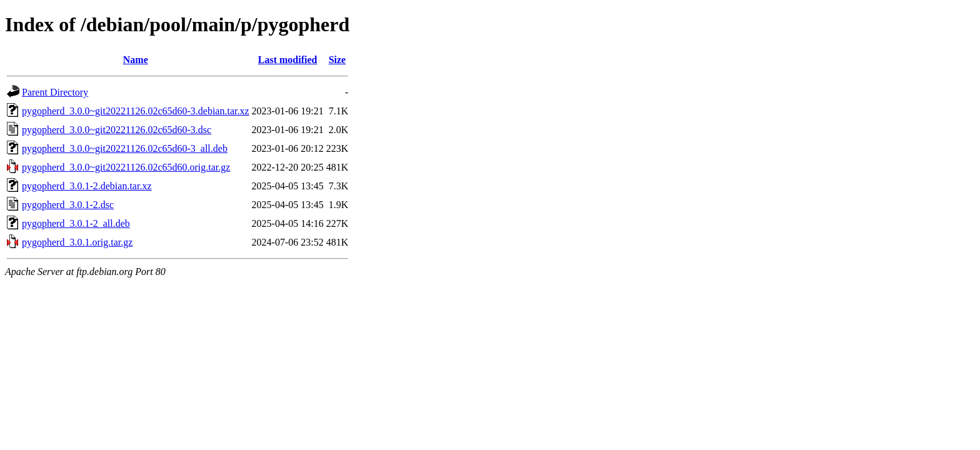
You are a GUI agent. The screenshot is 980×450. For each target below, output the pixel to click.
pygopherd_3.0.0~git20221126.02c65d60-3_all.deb (125, 148)
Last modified (288, 60)
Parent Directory (55, 92)
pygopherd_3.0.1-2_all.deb (76, 223)
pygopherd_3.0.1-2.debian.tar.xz (87, 186)
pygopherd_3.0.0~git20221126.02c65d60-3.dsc (117, 130)
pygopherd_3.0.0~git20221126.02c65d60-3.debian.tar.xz (136, 111)
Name (136, 60)
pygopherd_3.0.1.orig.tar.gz (77, 242)
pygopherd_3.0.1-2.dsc (68, 205)
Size (337, 60)
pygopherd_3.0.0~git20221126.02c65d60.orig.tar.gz (126, 167)
